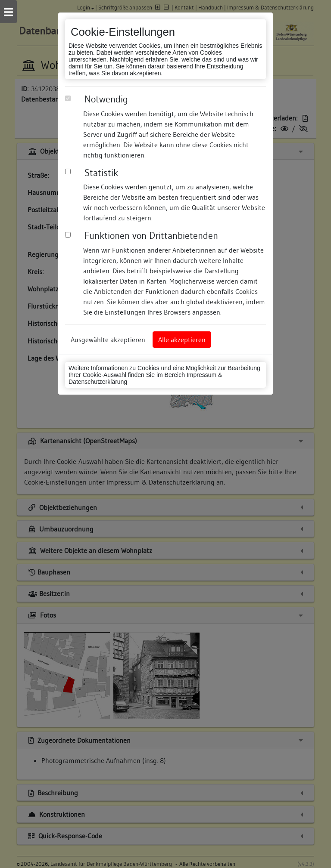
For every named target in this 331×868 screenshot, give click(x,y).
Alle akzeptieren (182, 340)
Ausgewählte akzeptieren (108, 340)
